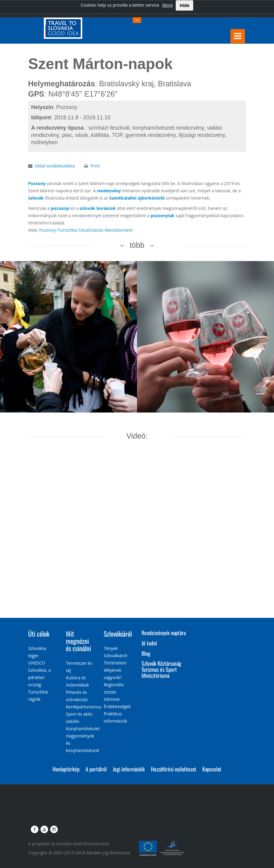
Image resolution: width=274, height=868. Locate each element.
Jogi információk (129, 769)
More (167, 5)
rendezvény (109, 191)
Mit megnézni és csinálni (78, 641)
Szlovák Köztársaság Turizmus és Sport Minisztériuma (161, 669)
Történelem (115, 663)
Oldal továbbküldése (55, 166)
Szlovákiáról (118, 634)
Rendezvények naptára (164, 633)
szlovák (36, 198)
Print (95, 166)
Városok (112, 699)
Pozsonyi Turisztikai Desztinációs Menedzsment (86, 230)
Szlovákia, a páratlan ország (39, 677)
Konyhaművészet (83, 729)
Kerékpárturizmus (84, 707)
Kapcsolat (212, 769)
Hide (184, 5)
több (137, 245)
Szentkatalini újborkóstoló (137, 198)
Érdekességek (117, 706)
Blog (146, 653)
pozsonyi (60, 208)
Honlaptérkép (66, 769)
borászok (106, 208)
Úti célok (39, 634)
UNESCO (37, 663)
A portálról (96, 769)
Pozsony (37, 183)
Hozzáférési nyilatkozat (174, 769)
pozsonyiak (163, 215)
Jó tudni (149, 643)
